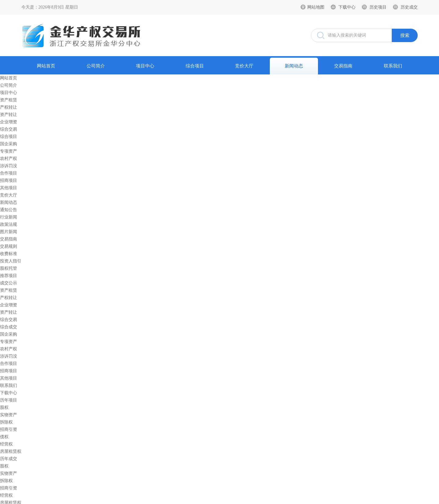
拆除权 (6, 422)
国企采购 (9, 144)
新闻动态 (294, 66)
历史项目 (378, 7)
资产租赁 (9, 100)
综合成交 (9, 327)
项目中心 (145, 66)
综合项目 (195, 66)
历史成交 (409, 7)
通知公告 (9, 210)
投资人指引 (11, 261)
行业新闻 (9, 217)
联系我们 (393, 66)
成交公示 (9, 283)
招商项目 (9, 180)
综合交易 (9, 129)
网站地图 (316, 7)
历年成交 (9, 459)
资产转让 (9, 115)
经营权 (6, 444)
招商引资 (9, 429)
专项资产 (9, 151)
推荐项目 (9, 276)
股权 (4, 407)
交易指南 (343, 66)
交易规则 (9, 246)
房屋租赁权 (11, 451)
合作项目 (9, 173)
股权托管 (9, 268)
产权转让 (9, 107)
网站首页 (46, 66)
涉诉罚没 (9, 166)
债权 (4, 437)
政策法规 (9, 224)
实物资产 (9, 415)
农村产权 (9, 158)
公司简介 (96, 66)
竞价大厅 (244, 66)
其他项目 (9, 188)
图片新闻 (9, 232)
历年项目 (9, 400)
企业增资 (9, 122)
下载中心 (347, 7)
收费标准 (9, 254)
